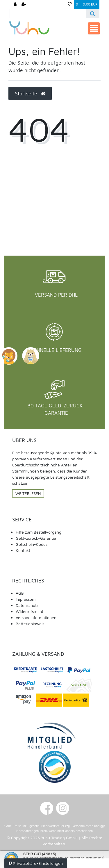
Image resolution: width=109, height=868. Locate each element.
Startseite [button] (30, 93)
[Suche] (93, 14)
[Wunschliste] (70, 5)
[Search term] (48, 14)
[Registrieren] (24, 5)
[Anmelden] (15, 5)
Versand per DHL (56, 295)
